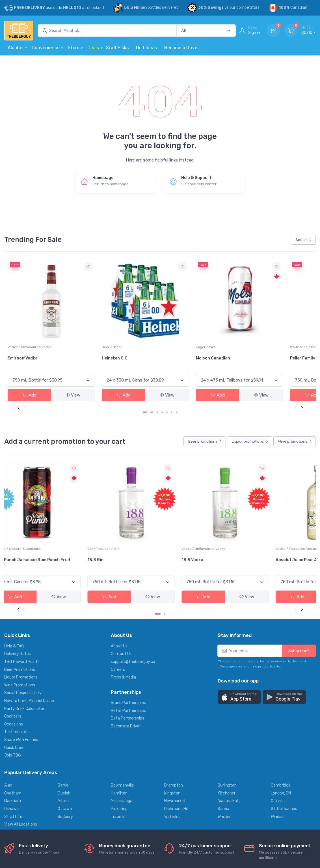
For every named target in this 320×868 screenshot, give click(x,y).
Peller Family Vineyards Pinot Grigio (238, 323)
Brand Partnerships (128, 627)
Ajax (8, 709)
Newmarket (175, 725)
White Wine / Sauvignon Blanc (27, 312)
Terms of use (112, 842)
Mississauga (122, 725)
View (41, 358)
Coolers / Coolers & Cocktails (23, 476)
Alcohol (16, 48)
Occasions (14, 648)
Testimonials (16, 656)
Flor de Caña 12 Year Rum (288, 487)
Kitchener (227, 717)
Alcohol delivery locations (27, 842)
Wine (295, 404)
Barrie (63, 709)
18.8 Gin (68, 485)
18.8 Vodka (123, 485)
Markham (13, 725)
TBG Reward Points (22, 586)
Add (19, 358)
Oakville (278, 725)
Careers (118, 594)
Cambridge (281, 709)
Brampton (174, 709)
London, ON (281, 717)
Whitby (224, 741)
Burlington (227, 709)
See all (304, 240)
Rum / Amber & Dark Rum (288, 473)
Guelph (64, 717)
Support (65, 842)
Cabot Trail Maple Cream (233, 487)
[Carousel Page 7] (177, 374)
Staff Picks (117, 48)
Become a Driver (182, 48)
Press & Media (123, 601)
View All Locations (21, 749)
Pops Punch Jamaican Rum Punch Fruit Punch (29, 489)
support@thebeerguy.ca (133, 586)
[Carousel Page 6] (172, 374)
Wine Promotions (20, 609)
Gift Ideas (146, 48)
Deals (93, 48)
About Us (119, 570)
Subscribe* (299, 575)
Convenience (46, 48)
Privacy (86, 842)
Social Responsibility (23, 617)
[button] (239, 622)
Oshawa (11, 733)
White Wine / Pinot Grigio (236, 310)
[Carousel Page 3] (157, 374)
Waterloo (172, 741)
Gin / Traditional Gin (76, 473)
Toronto (118, 741)
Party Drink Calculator (24, 633)
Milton (63, 725)
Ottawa (65, 733)
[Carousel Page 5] (167, 374)
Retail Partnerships (128, 635)
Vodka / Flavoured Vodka (184, 473)
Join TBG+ (14, 679)
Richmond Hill (176, 733)
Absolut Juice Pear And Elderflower (182, 487)
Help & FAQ (14, 570)
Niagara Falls (229, 725)
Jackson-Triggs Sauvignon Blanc (24, 323)
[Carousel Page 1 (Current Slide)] (146, 374)
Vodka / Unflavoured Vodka (82, 310)
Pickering (119, 733)
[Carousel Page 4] (162, 374)
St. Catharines (284, 733)
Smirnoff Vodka (75, 321)
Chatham (13, 717)
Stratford (13, 741)
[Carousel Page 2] (153, 374)
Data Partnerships (127, 642)
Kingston (172, 717)
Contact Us (121, 578)
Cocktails (13, 640)
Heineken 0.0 (125, 321)
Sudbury (65, 741)
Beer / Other (122, 310)
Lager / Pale (174, 310)
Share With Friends (21, 664)
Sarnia (223, 733)
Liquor (250, 404)
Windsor (278, 741)
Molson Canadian (181, 321)
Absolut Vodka (282, 321)
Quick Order (15, 672)
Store (74, 48)
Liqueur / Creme (229, 473)
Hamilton (119, 717)
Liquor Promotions (21, 601)
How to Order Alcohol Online (29, 625)
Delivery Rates (18, 578)
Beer (205, 404)
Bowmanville (122, 709)
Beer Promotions (20, 594)
